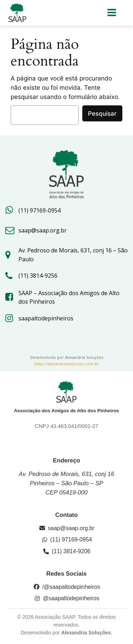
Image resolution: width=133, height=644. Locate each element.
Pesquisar (102, 114)
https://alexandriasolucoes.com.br (66, 364)
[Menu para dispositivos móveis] (112, 13)
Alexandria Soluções (86, 633)
